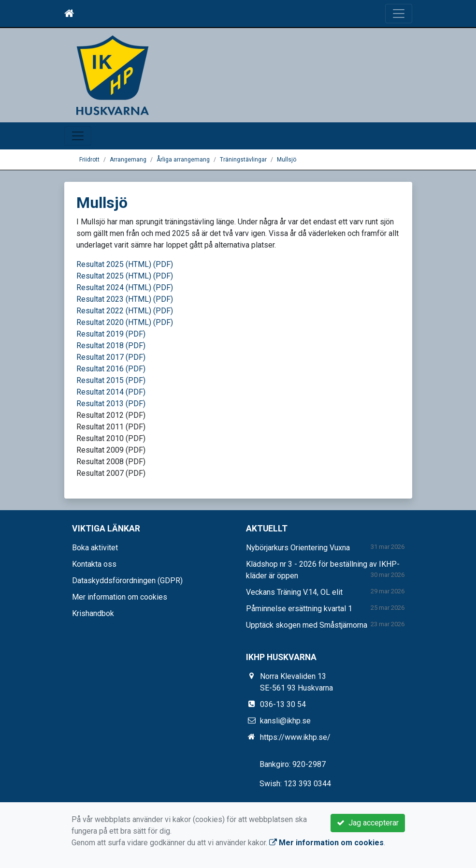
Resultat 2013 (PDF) (111, 404)
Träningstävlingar (243, 160)
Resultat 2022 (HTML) (114, 311)
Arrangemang (128, 160)
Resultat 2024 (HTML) (114, 287)
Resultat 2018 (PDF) (111, 346)
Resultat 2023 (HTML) (114, 299)
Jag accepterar (368, 823)
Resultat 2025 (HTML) (114, 264)
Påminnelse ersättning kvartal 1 (299, 609)
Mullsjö (287, 160)
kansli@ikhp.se (285, 721)
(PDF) (163, 264)
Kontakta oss (94, 564)
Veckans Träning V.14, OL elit (294, 592)
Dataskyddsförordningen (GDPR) (127, 581)
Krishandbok (93, 613)
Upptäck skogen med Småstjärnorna (307, 625)
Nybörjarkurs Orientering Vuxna (298, 548)
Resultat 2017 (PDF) (111, 357)
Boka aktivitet (95, 548)
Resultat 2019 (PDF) (111, 334)
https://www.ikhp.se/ (295, 737)
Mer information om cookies (120, 597)
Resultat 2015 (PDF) (111, 380)
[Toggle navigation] (399, 14)
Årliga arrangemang (183, 160)
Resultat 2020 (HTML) (114, 322)
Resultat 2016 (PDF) (111, 369)
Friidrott (89, 160)
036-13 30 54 (283, 704)
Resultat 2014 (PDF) (111, 392)
